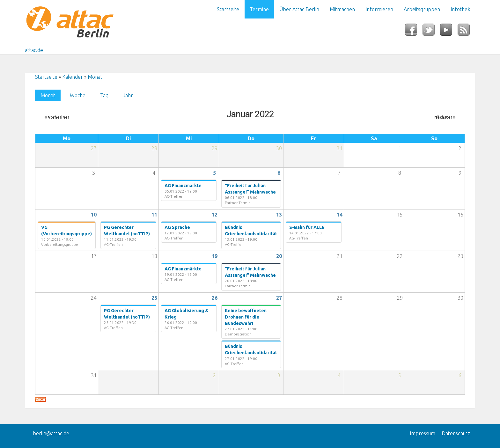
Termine (259, 9)
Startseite (228, 9)
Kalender (73, 77)
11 (154, 215)
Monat (95, 77)
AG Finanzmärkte (183, 186)
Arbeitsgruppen (422, 9)
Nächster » (445, 117)
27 (279, 298)
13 (279, 215)
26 (215, 298)
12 (215, 215)
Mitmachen (342, 9)
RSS (466, 32)
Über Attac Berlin (299, 9)
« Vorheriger (57, 117)
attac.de (34, 50)
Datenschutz (456, 433)
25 (154, 298)
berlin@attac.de (51, 433)
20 (279, 256)
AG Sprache (177, 227)
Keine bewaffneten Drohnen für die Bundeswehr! (246, 317)
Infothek (460, 9)
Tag (104, 95)
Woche (78, 95)
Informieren (379, 9)
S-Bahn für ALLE (307, 227)
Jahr (128, 95)
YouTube (449, 32)
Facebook (414, 32)
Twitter (431, 32)
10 (94, 215)
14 (340, 215)
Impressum (423, 433)
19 (215, 256)
